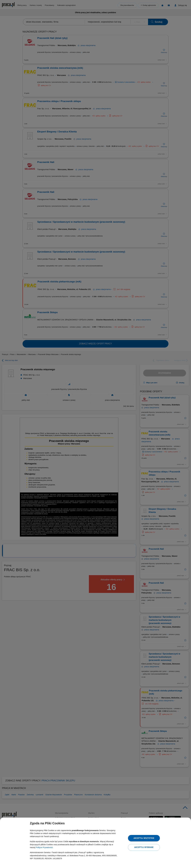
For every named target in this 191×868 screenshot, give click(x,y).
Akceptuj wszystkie (144, 838)
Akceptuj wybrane (144, 847)
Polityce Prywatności (44, 847)
